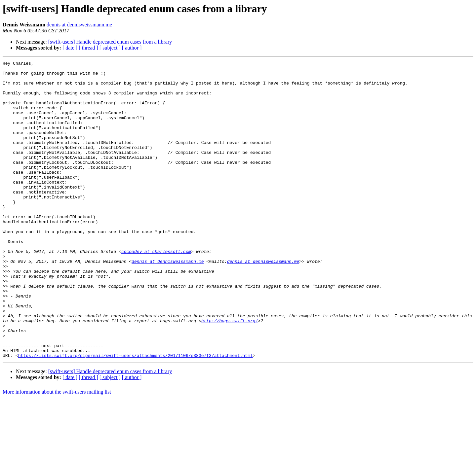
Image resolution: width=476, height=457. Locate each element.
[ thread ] (88, 48)
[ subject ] (110, 48)
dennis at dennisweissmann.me (79, 25)
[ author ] (132, 48)
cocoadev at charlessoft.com (156, 290)
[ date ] (70, 48)
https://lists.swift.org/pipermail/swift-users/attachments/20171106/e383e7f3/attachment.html (136, 415)
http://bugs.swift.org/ (230, 373)
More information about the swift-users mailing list (57, 451)
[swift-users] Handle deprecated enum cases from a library (110, 42)
